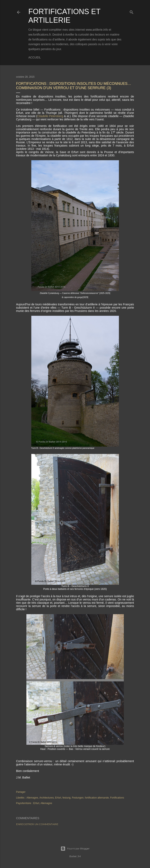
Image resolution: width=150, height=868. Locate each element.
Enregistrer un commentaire (37, 824)
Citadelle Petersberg (51, 116)
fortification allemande (97, 798)
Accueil (35, 57)
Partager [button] (21, 792)
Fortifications (117, 798)
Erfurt (58, 798)
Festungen (78, 798)
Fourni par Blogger (75, 849)
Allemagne (32, 798)
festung (66, 798)
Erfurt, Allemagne (43, 803)
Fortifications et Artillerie (64, 16)
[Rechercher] (132, 11)
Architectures (47, 798)
